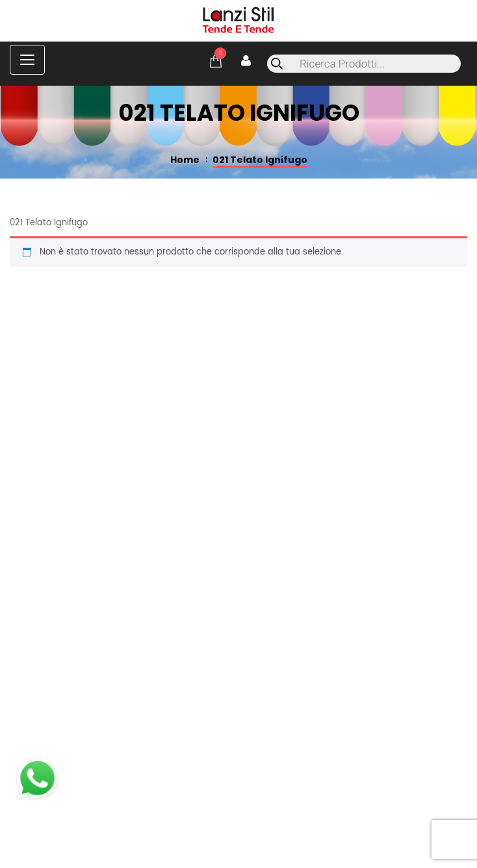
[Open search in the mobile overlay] (364, 64)
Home (185, 160)
